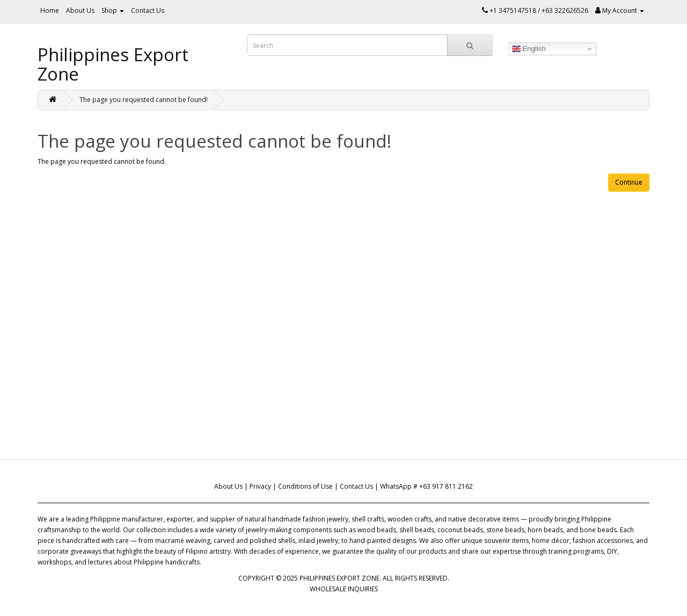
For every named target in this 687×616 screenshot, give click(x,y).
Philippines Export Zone (113, 64)
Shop (113, 10)
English (529, 49)
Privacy (260, 486)
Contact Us (148, 10)
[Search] (470, 45)
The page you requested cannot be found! (144, 100)
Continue (629, 182)
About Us (80, 10)
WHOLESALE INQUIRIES (344, 589)
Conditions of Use (305, 486)
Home (50, 10)
